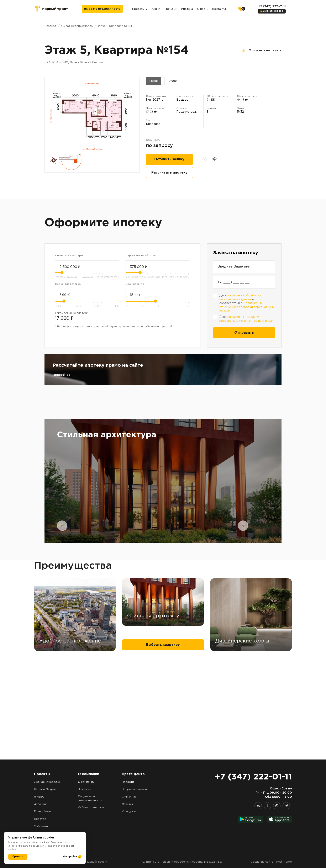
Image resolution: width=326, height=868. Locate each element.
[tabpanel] (163, 481)
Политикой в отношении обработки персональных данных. (247, 307)
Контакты (219, 9)
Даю (247, 319)
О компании (86, 782)
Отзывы (127, 804)
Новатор (40, 819)
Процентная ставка (68, 284)
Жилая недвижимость (77, 26)
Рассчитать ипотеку (169, 173)
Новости (128, 782)
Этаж (172, 81)
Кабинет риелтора (91, 808)
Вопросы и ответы (135, 789)
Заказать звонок (273, 11)
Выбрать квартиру (163, 747)
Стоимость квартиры (69, 256)
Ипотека (187, 9)
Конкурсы (129, 812)
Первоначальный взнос (141, 256)
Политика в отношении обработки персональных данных (181, 862)
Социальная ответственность (90, 798)
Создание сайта (262, 862)
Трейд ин (171, 9)
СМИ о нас (129, 797)
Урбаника (41, 826)
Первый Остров (45, 789)
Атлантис (41, 804)
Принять (18, 857)
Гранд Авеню (43, 812)
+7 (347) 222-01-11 (272, 6)
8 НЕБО (39, 797)
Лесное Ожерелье (47, 782)
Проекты (140, 9)
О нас (203, 9)
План (154, 81)
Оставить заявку (169, 159)
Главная (50, 26)
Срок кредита (135, 284)
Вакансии (85, 789)
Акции (156, 9)
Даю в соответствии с (247, 303)
